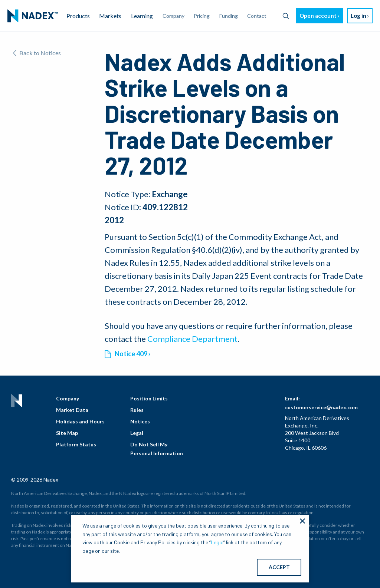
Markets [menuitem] (110, 16)
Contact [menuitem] (257, 16)
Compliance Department (192, 339)
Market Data (72, 410)
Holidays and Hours (80, 421)
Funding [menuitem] (229, 16)
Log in (358, 16)
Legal (137, 433)
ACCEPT (279, 567)
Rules (137, 410)
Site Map (67, 433)
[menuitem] (33, 16)
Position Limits (149, 398)
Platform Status (76, 444)
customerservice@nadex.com (321, 407)
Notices (140, 421)
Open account (318, 16)
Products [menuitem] (78, 16)
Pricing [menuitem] (202, 16)
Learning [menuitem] (142, 16)
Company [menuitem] (173, 16)
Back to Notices (37, 53)
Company (68, 398)
